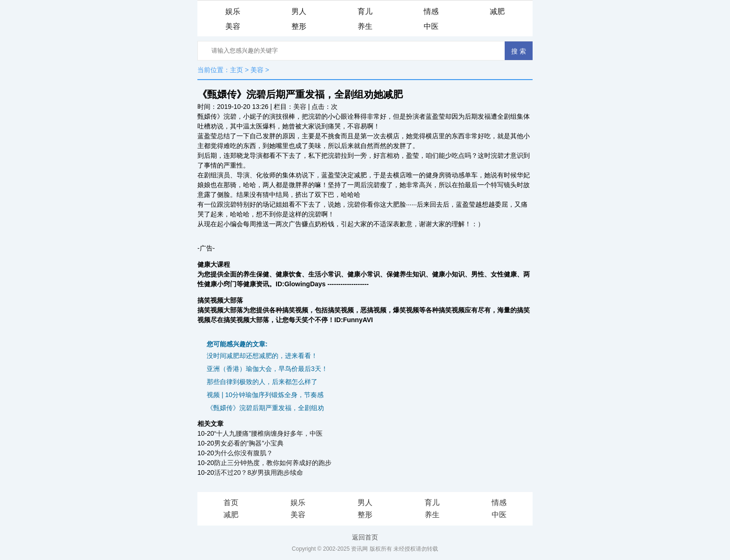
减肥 (497, 11)
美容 (233, 26)
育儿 (365, 11)
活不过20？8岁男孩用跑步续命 (259, 472)
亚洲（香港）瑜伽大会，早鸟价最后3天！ (267, 369)
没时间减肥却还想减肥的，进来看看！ (262, 356)
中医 (431, 26)
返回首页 (365, 537)
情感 (431, 11)
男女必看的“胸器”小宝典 (249, 443)
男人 (299, 11)
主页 (237, 70)
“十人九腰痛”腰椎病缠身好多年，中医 (268, 433)
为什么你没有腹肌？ (243, 453)
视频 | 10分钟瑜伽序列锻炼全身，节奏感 (265, 395)
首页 (231, 503)
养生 (365, 26)
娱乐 (233, 11)
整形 (299, 26)
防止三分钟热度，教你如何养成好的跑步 (273, 463)
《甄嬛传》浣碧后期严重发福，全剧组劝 (265, 408)
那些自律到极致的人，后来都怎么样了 (262, 382)
